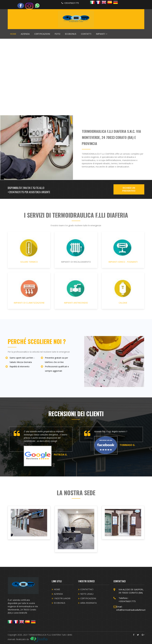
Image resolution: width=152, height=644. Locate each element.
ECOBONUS (71, 34)
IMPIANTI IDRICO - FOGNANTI (123, 250)
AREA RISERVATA (88, 603)
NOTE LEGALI (87, 594)
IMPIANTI (102, 34)
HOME (13, 34)
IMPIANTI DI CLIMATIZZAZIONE (29, 291)
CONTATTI (86, 34)
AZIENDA (25, 34)
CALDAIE (123, 291)
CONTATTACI (87, 589)
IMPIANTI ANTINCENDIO (76, 291)
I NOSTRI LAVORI (62, 598)
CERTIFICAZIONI (42, 34)
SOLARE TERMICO (29, 250)
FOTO (57, 34)
